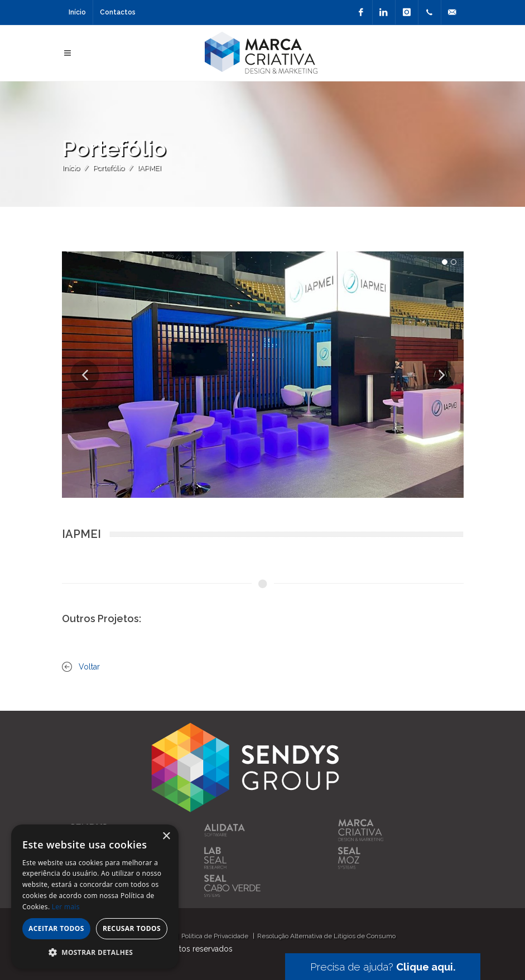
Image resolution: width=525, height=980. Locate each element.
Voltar (89, 667)
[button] (95, 952)
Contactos (118, 12)
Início (77, 12)
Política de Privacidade (215, 936)
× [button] (166, 836)
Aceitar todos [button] (56, 928)
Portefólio (108, 168)
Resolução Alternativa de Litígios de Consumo (326, 936)
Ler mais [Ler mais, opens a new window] (66, 907)
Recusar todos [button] (132, 928)
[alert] (95, 897)
